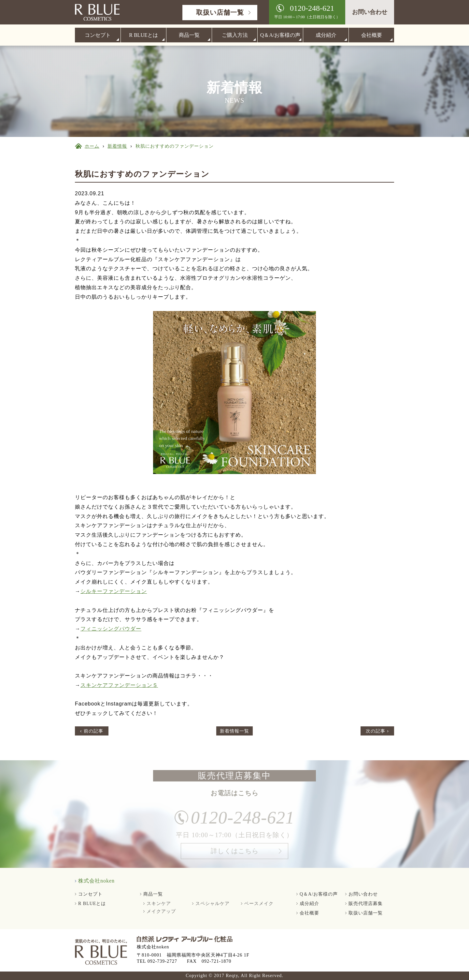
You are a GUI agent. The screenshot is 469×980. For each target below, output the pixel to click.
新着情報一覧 (234, 731)
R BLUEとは (143, 35)
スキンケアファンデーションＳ (119, 685)
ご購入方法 (235, 35)
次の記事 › (377, 731)
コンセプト (98, 35)
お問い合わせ (370, 12)
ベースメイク (259, 904)
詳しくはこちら (235, 853)
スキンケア (159, 904)
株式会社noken (96, 881)
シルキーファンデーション (114, 591)
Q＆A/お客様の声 (280, 35)
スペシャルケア (213, 904)
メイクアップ (161, 911)
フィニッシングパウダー (111, 629)
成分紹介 (326, 35)
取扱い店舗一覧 (220, 12)
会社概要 (372, 35)
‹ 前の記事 (92, 731)
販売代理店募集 (366, 904)
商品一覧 (189, 35)
